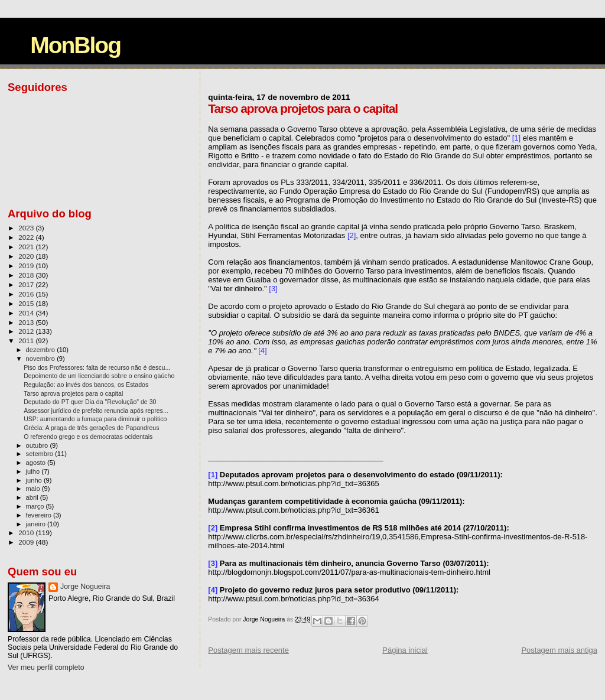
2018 (27, 275)
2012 (27, 331)
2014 (27, 313)
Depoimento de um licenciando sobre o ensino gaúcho (99, 376)
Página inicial (405, 650)
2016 (27, 294)
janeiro (37, 524)
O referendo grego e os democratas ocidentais (88, 437)
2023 (27, 228)
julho (34, 471)
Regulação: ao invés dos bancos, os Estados (86, 385)
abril (33, 497)
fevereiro (40, 515)
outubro (38, 445)
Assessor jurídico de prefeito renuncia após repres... (96, 411)
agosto (37, 463)
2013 (27, 322)
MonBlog (75, 45)
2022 (27, 237)
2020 (27, 256)
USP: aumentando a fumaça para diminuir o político (95, 419)
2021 (27, 247)
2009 (27, 542)
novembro (42, 359)
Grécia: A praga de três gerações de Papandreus (91, 428)
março (36, 506)
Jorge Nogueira (85, 587)
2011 (27, 341)
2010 (27, 533)
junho (35, 480)
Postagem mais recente (248, 650)
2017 (27, 284)
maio (34, 489)
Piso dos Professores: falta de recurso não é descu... (97, 367)
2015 (27, 303)
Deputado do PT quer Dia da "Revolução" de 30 (90, 402)
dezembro (42, 350)
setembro (40, 454)
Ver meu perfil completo (46, 668)
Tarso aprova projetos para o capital (73, 393)
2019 (27, 266)
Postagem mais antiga (559, 650)
